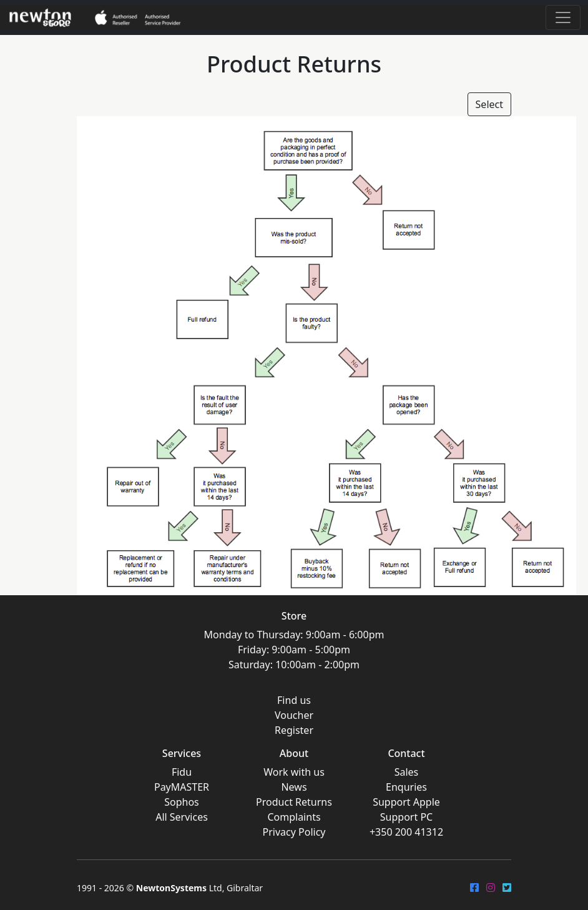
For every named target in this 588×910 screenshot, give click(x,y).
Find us (294, 700)
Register (294, 730)
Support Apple (406, 802)
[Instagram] (491, 888)
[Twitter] (507, 888)
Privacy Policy (294, 832)
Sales (407, 772)
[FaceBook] (474, 888)
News (294, 787)
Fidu (182, 772)
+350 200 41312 (406, 832)
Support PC (406, 817)
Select (489, 104)
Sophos (182, 802)
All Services (182, 817)
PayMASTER (182, 787)
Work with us (294, 772)
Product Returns (294, 802)
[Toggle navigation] (563, 17)
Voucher (294, 715)
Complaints (294, 817)
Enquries (406, 787)
